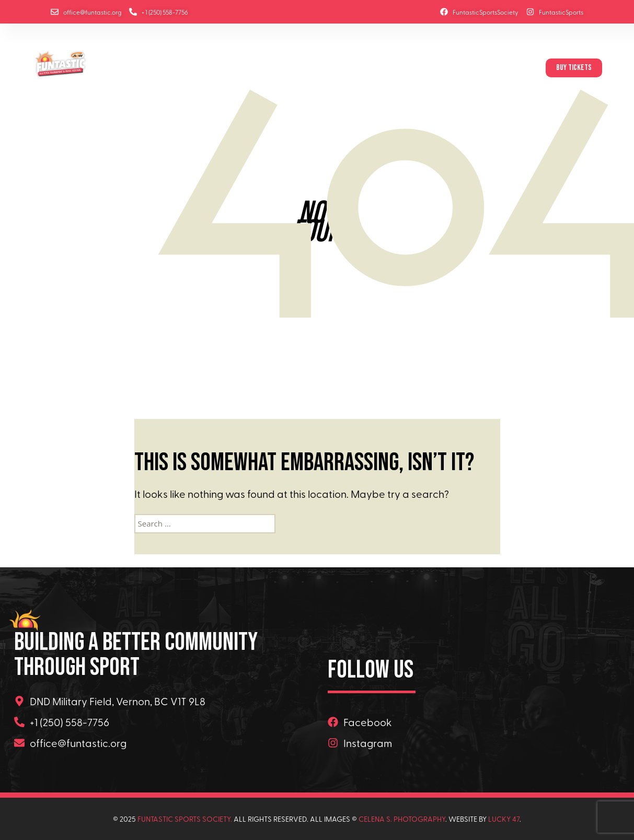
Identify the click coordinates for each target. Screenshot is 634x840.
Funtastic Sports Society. (185, 819)
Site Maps (390, 68)
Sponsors (328, 68)
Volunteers (448, 68)
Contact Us (510, 68)
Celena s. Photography (402, 819)
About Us (195, 68)
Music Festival (257, 68)
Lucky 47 (504, 819)
